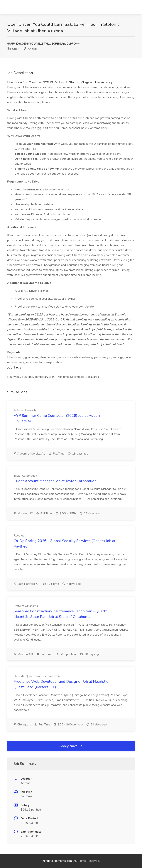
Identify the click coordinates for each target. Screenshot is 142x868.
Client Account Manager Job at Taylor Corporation (55, 481)
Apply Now (71, 746)
